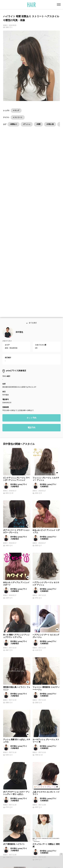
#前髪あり (14, 124)
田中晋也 (19, 206)
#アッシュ (27, 124)
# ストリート (18, 117)
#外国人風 (50, 124)
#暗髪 (38, 124)
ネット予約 (31, 291)
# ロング (16, 110)
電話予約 (31, 301)
